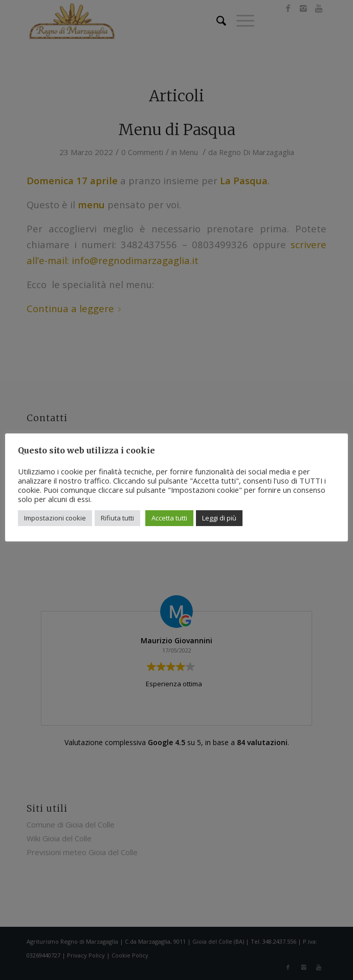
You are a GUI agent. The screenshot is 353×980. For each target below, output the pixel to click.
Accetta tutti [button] (169, 518)
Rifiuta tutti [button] (117, 518)
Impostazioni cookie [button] (55, 518)
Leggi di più (219, 518)
